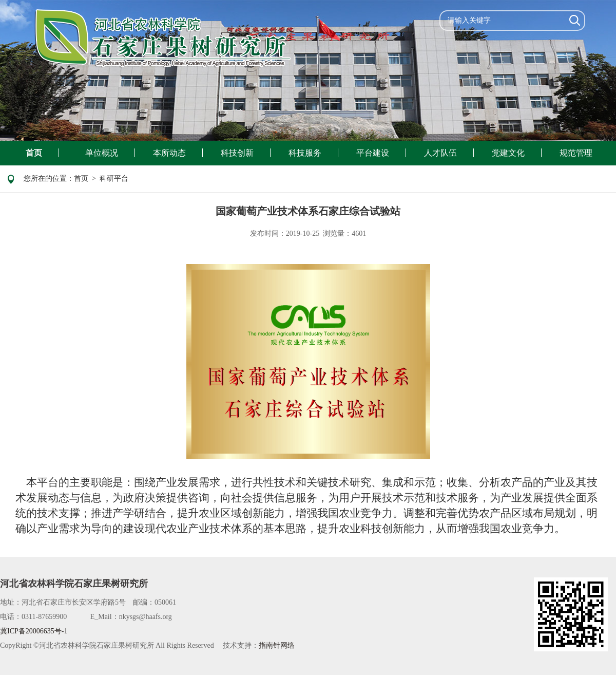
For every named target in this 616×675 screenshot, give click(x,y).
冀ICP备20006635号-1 (34, 631)
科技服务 (305, 153)
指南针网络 (277, 645)
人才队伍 (440, 153)
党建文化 (508, 153)
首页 (34, 153)
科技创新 (237, 153)
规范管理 (576, 153)
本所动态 (169, 153)
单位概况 (102, 153)
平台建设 (373, 153)
